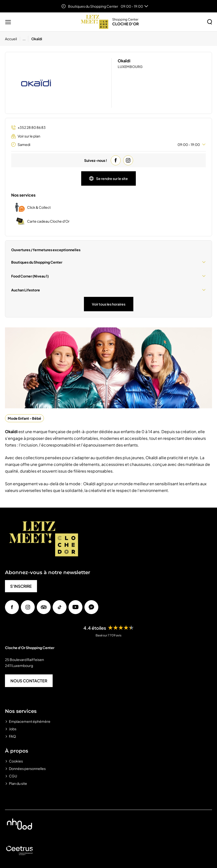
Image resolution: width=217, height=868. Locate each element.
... (24, 39)
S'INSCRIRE (21, 586)
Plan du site (18, 783)
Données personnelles (27, 768)
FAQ (12, 736)
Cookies (16, 761)
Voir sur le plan (26, 136)
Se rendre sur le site (108, 179)
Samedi (108, 144)
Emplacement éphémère (30, 721)
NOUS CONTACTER (29, 681)
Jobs (13, 729)
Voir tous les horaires (109, 304)
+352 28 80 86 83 (28, 127)
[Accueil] (13, 39)
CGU (13, 776)
